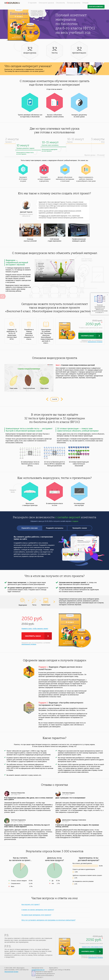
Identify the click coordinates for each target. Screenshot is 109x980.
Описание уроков (46, 3)
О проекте (32, 3)
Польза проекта (74, 3)
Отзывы (85, 3)
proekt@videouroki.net (38, 970)
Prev (47, 399)
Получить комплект (96, 7)
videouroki (12, 3)
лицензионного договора (95, 342)
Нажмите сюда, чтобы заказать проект (35, 629)
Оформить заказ (87, 336)
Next (62, 399)
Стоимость (60, 3)
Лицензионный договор (11, 972)
